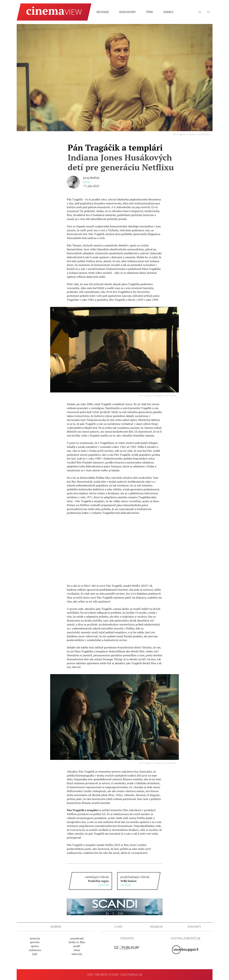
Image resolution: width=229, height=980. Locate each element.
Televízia (77, 954)
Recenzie (103, 12)
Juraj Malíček (91, 178)
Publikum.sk (135, 975)
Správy (35, 946)
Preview (35, 942)
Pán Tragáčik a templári (121, 157)
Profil (77, 946)
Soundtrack (77, 938)
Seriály (168, 12)
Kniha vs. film (77, 942)
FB (208, 12)
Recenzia (35, 938)
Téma (86, 182)
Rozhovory (127, 12)
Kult (35, 954)
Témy (150, 12)
